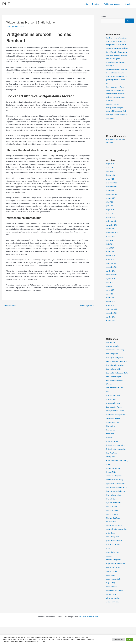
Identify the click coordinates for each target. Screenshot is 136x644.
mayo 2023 (110, 294)
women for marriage (114, 619)
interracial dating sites (115, 490)
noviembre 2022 (112, 317)
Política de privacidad (114, 4)
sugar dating (111, 600)
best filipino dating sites (115, 361)
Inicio (90, 4)
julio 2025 (110, 206)
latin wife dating (112, 516)
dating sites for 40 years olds (117, 425)
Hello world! (111, 146)
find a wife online (113, 452)
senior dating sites (113, 569)
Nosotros (99, 4)
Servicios (129, 4)
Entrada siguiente (86, 306)
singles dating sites (114, 585)
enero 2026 (111, 183)
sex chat (109, 573)
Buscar (104, 17)
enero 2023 (111, 309)
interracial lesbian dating (116, 494)
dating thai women (113, 433)
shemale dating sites (114, 577)
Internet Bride (111, 486)
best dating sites (113, 357)
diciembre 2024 (112, 225)
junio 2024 (110, 248)
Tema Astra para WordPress (88, 634)
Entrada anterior (10, 306)
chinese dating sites (114, 414)
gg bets (109, 478)
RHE (6, 4)
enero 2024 (111, 263)
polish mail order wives (115, 558)
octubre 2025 (111, 194)
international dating (114, 482)
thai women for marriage (116, 608)
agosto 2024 (111, 240)
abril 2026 (110, 171)
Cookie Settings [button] (118, 639)
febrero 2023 (111, 305)
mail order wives (112, 532)
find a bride (110, 444)
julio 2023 (110, 286)
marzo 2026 (111, 175)
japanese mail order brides (116, 508)
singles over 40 (112, 588)
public (109, 566)
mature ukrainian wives (115, 543)
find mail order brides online (117, 460)
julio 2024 (110, 244)
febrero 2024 (111, 259)
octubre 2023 (111, 275)
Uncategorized (13, 27)
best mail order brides (114, 376)
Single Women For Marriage (117, 581)
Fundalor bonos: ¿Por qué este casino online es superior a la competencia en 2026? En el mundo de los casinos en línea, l (117, 45)
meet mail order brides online (117, 546)
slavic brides (111, 592)
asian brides (111, 346)
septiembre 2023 (113, 278)
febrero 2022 (111, 324)
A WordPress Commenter (116, 143)
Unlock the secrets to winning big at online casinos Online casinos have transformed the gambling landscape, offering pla (117, 80)
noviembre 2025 (112, 190)
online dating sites (113, 554)
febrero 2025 (111, 221)
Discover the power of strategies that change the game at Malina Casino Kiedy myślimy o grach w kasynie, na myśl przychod (117, 115)
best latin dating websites (116, 372)
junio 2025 (110, 209)
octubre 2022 (111, 321)
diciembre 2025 (112, 187)
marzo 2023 (111, 301)
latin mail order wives (114, 512)
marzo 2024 (111, 255)
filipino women (112, 440)
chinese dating (112, 410)
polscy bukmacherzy (114, 562)
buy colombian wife (114, 406)
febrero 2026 (111, 179)
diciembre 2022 (112, 313)
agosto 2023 (111, 282)
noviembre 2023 (112, 271)
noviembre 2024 (112, 229)
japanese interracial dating (116, 497)
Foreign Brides (112, 467)
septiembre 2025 (113, 198)
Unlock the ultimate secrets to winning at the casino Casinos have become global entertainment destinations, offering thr (117, 62)
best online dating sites (115, 387)
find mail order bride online (116, 456)
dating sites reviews (114, 429)
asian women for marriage (116, 354)
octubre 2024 (111, 232)
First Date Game (112, 463)
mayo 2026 (110, 167)
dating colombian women (116, 421)
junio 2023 (110, 290)
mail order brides (113, 528)
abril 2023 (110, 298)
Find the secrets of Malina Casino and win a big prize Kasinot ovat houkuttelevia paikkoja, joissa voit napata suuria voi (116, 97)
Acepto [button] (129, 639)
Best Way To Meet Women (116, 398)
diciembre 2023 (112, 267)
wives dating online (113, 615)
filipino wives (111, 437)
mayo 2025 (110, 213)
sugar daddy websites (114, 596)
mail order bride (112, 524)
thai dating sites (112, 604)
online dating (111, 550)
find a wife (110, 448)
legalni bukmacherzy (114, 520)
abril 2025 (110, 217)
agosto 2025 (111, 202)
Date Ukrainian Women (115, 417)
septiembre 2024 (113, 236)
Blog (108, 402)
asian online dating (113, 350)
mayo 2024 (110, 252)
